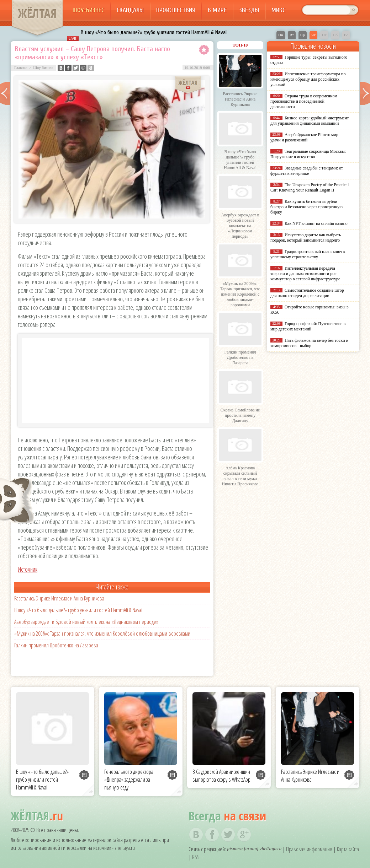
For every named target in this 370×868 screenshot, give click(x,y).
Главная (21, 68)
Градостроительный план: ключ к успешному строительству (308, 254)
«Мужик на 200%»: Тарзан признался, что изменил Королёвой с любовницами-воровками (102, 634)
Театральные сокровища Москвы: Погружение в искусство (308, 154)
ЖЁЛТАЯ (37, 14)
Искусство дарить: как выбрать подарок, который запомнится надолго (306, 238)
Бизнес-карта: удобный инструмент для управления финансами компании (310, 121)
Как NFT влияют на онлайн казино (316, 223)
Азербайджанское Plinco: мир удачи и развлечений (304, 137)
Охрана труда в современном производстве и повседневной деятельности (304, 101)
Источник (28, 569)
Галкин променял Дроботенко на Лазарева (56, 645)
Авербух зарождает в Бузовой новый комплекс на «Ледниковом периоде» (86, 622)
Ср (303, 35)
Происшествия (176, 10)
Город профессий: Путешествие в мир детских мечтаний (308, 326)
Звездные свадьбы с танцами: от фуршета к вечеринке (307, 171)
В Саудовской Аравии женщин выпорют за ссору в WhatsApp (221, 776)
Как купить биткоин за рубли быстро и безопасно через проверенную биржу (306, 207)
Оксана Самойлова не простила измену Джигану (240, 415)
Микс (278, 10)
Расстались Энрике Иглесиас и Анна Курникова (59, 598)
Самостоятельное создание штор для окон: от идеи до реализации (307, 293)
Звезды (249, 10)
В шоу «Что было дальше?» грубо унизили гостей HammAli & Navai (154, 32)
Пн (281, 35)
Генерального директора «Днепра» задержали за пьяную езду (129, 780)
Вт (292, 35)
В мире (217, 10)
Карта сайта (348, 849)
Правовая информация (309, 849)
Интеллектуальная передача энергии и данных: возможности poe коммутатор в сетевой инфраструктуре (305, 274)
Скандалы (130, 10)
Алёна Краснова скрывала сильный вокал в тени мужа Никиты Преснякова (240, 476)
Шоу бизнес (43, 68)
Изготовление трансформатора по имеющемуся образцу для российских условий (308, 79)
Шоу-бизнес (88, 10)
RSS (196, 857)
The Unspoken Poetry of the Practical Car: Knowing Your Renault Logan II (310, 187)
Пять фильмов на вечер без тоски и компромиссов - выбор (309, 343)
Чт (313, 35)
